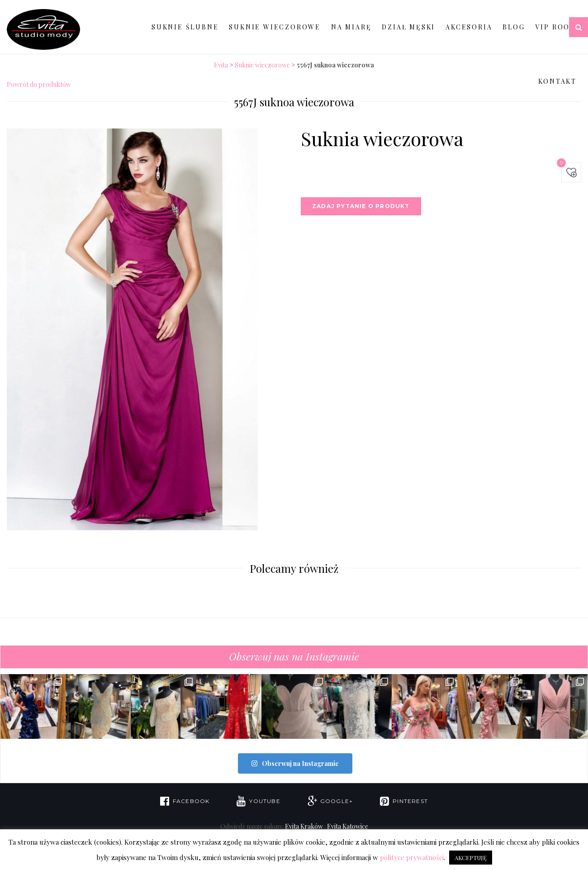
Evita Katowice (348, 826)
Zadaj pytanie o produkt (361, 206)
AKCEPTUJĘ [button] (471, 858)
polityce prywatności (412, 857)
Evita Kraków (304, 826)
